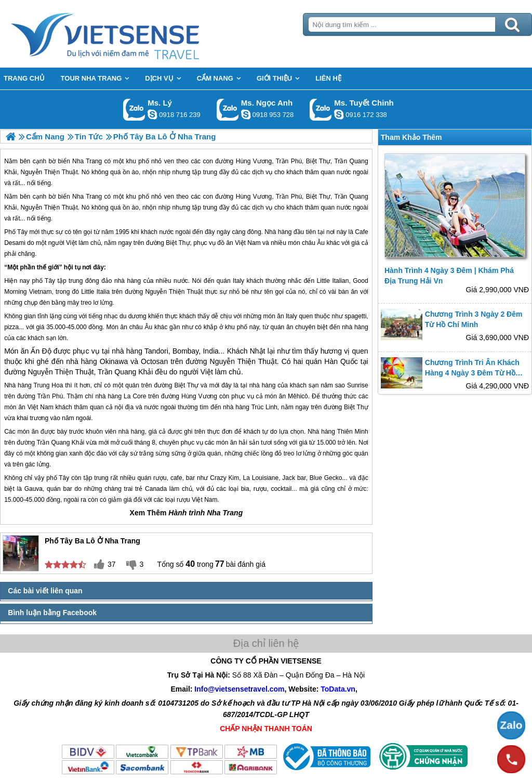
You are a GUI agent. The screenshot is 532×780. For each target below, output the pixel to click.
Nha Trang (87, 197)
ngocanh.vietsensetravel (246, 114)
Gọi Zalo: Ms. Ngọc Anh (228, 109)
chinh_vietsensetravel (339, 114)
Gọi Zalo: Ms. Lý (134, 109)
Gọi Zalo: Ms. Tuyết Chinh (321, 109)
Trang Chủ (131, 34)
